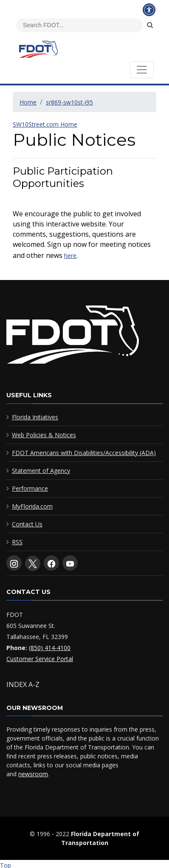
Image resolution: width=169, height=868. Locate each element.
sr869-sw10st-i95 (69, 102)
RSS (17, 542)
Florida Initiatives (35, 417)
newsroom (33, 774)
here (70, 256)
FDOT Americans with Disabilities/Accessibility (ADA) (84, 453)
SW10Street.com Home (45, 124)
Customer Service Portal (40, 659)
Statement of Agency (41, 471)
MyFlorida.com (32, 506)
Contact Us (27, 524)
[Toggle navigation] (142, 70)
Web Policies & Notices (44, 435)
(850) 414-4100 (50, 648)
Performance (30, 488)
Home (28, 102)
